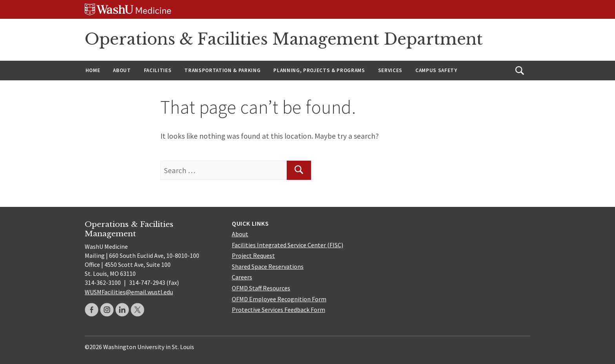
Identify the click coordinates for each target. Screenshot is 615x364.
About (122, 70)
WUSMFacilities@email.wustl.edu (129, 292)
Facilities (158, 70)
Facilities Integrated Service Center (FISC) (287, 245)
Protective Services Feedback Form (278, 310)
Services (390, 70)
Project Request (253, 255)
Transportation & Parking (222, 70)
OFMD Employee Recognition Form (279, 299)
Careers (242, 277)
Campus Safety (436, 70)
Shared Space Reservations (268, 266)
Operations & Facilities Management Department (284, 39)
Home (93, 70)
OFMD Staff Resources (261, 288)
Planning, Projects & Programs (319, 70)
